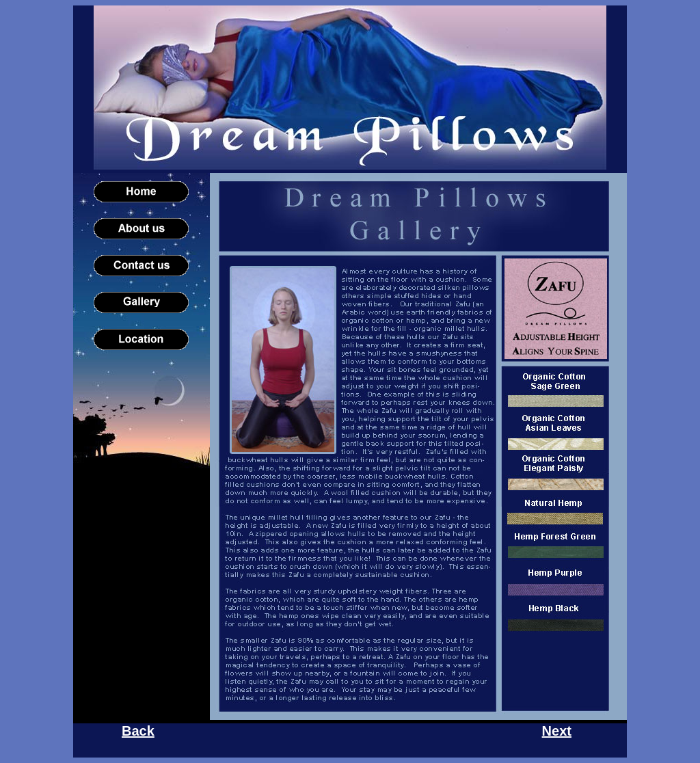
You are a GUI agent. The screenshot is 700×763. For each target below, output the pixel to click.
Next (557, 731)
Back (138, 731)
